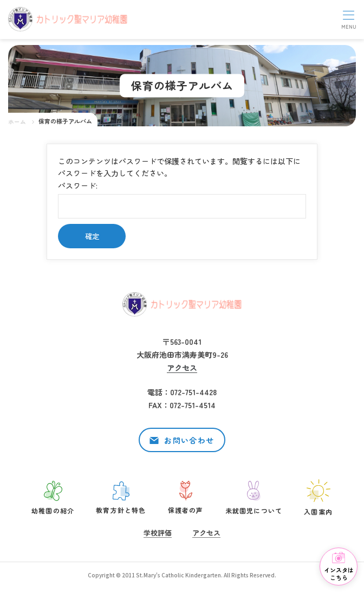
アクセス (182, 368)
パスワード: (182, 199)
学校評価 (158, 533)
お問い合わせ (189, 440)
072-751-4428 (193, 392)
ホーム (17, 121)
